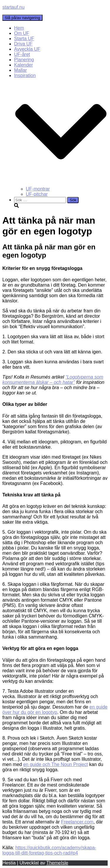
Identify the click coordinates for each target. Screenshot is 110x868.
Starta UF (24, 39)
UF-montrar (38, 189)
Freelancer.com (77, 822)
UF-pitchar (37, 194)
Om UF (22, 33)
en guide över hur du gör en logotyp (55, 710)
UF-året (22, 54)
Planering (24, 60)
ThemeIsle (57, 863)
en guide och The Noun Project (55, 764)
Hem (19, 28)
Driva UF (23, 44)
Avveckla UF (27, 49)
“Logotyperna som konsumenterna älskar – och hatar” (53, 380)
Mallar (21, 70)
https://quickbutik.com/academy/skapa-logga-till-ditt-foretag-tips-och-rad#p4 (49, 850)
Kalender (23, 65)
